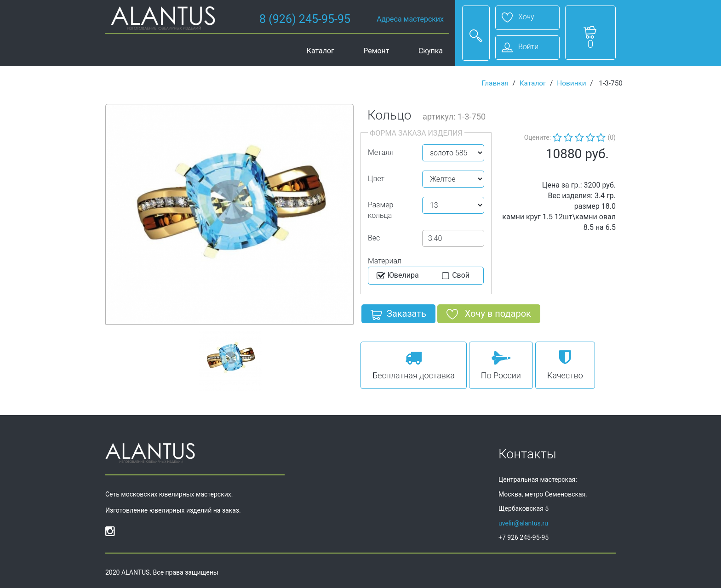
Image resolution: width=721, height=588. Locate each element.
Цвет (376, 179)
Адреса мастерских (410, 19)
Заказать (398, 315)
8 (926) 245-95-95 (305, 19)
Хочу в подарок (489, 315)
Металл (381, 152)
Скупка (431, 51)
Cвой (455, 276)
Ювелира (397, 276)
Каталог (320, 51)
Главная (495, 83)
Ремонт (376, 51)
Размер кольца (381, 210)
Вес (374, 238)
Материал (385, 261)
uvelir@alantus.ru (523, 523)
